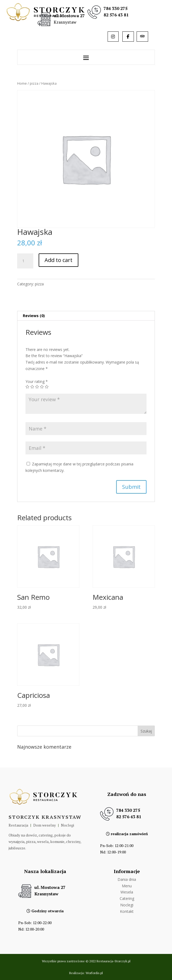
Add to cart (58, 260)
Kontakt (127, 911)
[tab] (86, 316)
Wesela (127, 892)
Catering (127, 898)
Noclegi (127, 905)
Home (22, 83)
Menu (127, 886)
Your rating (37, 381)
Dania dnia (127, 879)
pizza (34, 83)
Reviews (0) (34, 316)
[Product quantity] (25, 261)
